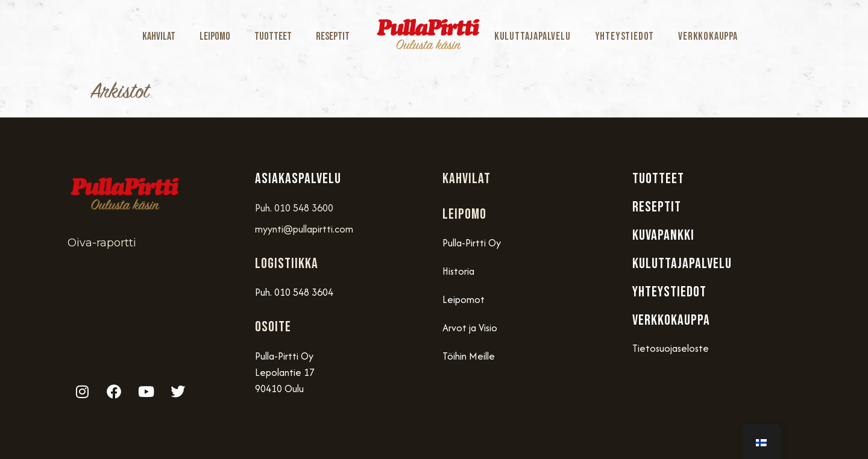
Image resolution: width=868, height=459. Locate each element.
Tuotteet (273, 36)
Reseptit (333, 36)
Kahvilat (159, 36)
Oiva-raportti (102, 243)
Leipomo (215, 36)
